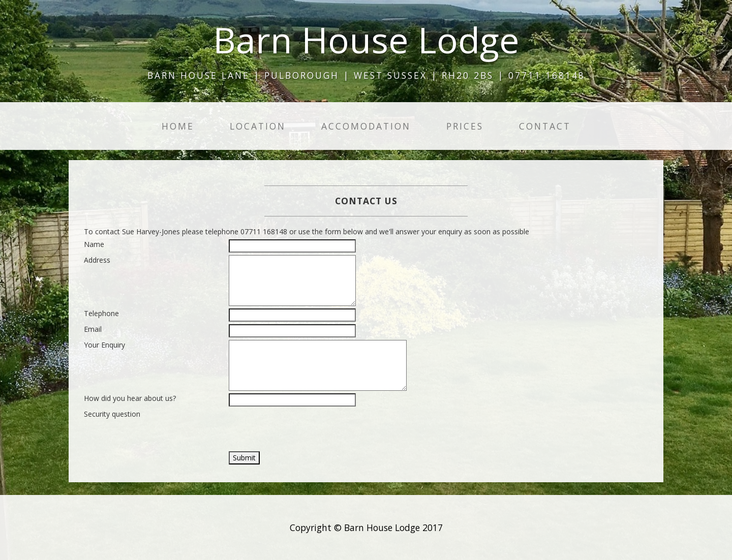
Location (258, 126)
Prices (465, 126)
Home (178, 126)
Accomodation (366, 126)
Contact (545, 126)
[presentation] (306, 429)
